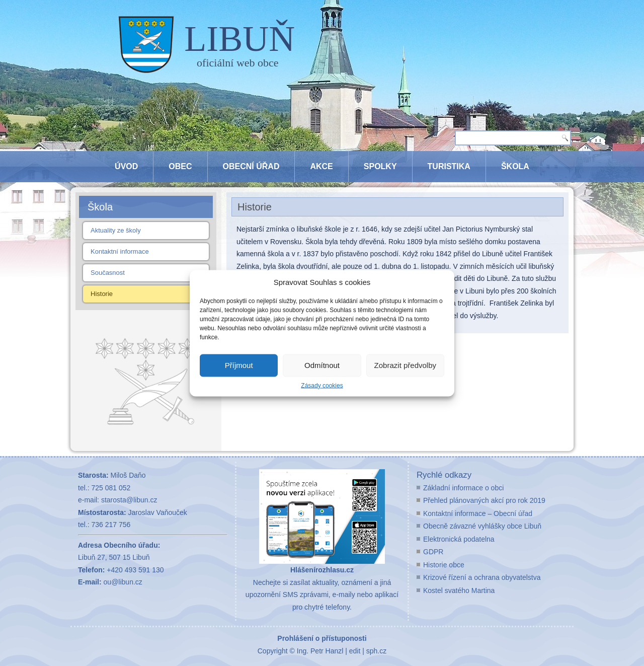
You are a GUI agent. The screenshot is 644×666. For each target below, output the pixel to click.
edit (355, 651)
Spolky (380, 166)
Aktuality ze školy (116, 230)
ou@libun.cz (123, 582)
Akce (321, 166)
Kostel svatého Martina (459, 590)
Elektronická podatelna (459, 539)
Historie (102, 294)
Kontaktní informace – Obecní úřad (478, 513)
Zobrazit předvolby (405, 365)
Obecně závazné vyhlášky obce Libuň (482, 526)
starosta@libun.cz (129, 500)
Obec (180, 166)
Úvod (126, 166)
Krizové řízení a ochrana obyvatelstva (482, 577)
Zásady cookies (322, 385)
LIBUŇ (239, 39)
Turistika (449, 166)
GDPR (433, 552)
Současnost (108, 273)
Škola (515, 166)
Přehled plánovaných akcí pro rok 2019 (484, 500)
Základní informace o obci (463, 488)
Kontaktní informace (120, 251)
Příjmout (239, 365)
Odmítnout (322, 365)
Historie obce (444, 565)
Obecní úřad (251, 166)
